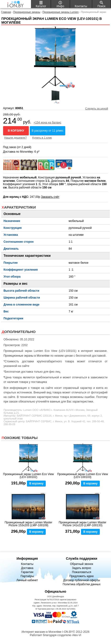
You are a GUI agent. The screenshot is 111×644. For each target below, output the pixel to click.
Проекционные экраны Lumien (61, 12)
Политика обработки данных (82, 584)
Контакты (27, 564)
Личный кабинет (27, 580)
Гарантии (27, 572)
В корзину (16, 131)
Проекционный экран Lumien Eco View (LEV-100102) (28, 476)
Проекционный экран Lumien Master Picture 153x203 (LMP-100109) (28, 524)
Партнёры (27, 576)
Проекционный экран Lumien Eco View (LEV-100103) (83, 476)
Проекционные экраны (27, 12)
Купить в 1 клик (42, 138)
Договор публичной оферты (82, 580)
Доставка (27, 568)
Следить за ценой (97, 108)
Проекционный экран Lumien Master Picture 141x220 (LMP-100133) (82, 524)
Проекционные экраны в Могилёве (27, 356)
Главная (6, 12)
